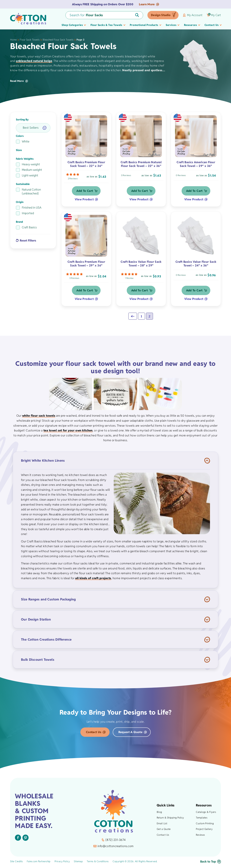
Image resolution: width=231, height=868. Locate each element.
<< (133, 318)
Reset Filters (28, 240)
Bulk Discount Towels (38, 661)
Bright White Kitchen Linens (43, 462)
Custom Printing (205, 825)
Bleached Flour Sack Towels (58, 40)
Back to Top (211, 863)
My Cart (214, 15)
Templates (202, 819)
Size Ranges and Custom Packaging (48, 601)
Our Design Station (36, 621)
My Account (193, 15)
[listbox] (33, 128)
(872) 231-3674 (114, 841)
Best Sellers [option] (31, 128)
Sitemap (78, 863)
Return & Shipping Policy (170, 819)
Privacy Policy (62, 863)
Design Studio (161, 15)
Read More (19, 81)
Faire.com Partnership (39, 863)
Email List (162, 825)
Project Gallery (204, 831)
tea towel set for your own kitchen (68, 432)
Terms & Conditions (98, 863)
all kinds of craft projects (93, 580)
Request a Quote (130, 734)
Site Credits (16, 863)
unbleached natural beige (34, 61)
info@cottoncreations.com (114, 848)
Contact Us (94, 734)
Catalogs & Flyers (206, 814)
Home (13, 40)
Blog (159, 814)
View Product (84, 200)
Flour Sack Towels (30, 40)
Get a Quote (164, 831)
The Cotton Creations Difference (46, 641)
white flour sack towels (39, 417)
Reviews (200, 836)
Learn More (149, 4)
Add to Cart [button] (85, 192)
